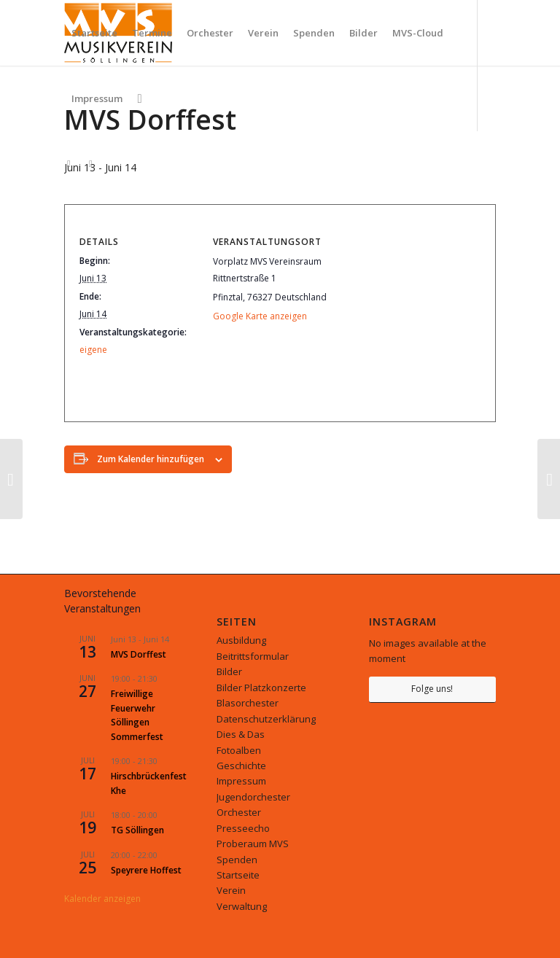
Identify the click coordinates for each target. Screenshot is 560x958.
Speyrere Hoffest (146, 870)
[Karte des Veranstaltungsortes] (405, 314)
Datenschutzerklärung (266, 719)
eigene (93, 350)
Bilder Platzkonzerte (261, 688)
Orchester (239, 812)
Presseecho (243, 828)
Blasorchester (248, 703)
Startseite (238, 875)
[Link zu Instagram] (69, 163)
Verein (231, 890)
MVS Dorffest (139, 654)
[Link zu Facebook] (90, 163)
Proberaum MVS (253, 844)
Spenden (237, 860)
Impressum (241, 781)
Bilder (229, 671)
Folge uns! (432, 689)
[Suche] (139, 98)
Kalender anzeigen (102, 899)
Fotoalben (239, 750)
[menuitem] (94, 33)
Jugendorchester (253, 797)
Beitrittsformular (253, 656)
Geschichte (241, 766)
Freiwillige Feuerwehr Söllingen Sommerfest (137, 715)
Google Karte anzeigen (260, 316)
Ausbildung (241, 640)
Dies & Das (241, 734)
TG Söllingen (137, 830)
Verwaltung (242, 906)
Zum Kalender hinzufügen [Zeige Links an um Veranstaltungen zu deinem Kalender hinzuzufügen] (151, 459)
